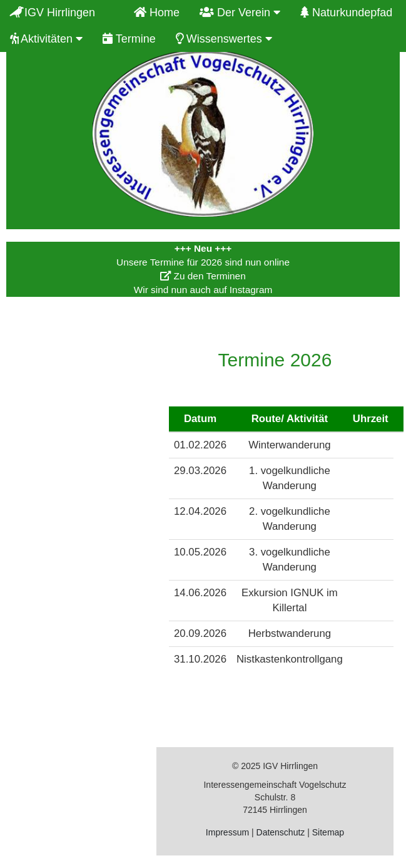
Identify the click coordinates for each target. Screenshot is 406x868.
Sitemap (328, 832)
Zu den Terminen (203, 276)
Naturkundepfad (346, 13)
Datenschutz (281, 832)
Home (157, 13)
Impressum (227, 832)
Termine (129, 39)
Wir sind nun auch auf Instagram (203, 290)
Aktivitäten (46, 39)
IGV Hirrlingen (62, 13)
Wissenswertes (224, 39)
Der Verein (240, 13)
